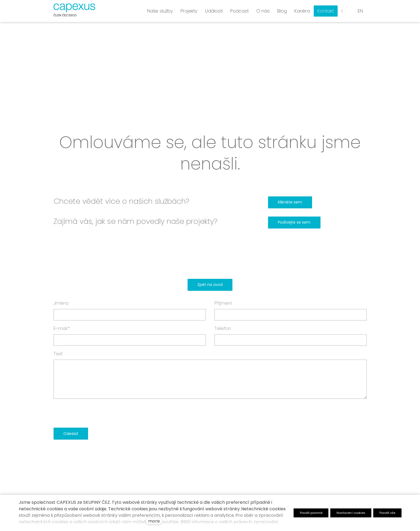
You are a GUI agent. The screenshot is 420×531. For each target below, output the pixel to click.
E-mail (62, 328)
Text (58, 354)
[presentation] (95, 413)
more (154, 521)
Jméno (61, 303)
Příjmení (223, 303)
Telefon (223, 328)
